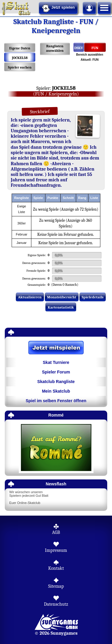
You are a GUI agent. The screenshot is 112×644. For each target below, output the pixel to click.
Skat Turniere (56, 362)
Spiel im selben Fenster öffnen (56, 401)
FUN (95, 48)
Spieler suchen (20, 67)
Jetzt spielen (58, 8)
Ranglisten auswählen (55, 48)
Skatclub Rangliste (56, 382)
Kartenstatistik (61, 307)
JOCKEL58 (20, 58)
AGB (56, 532)
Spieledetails (93, 297)
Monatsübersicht (62, 297)
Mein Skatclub (56, 391)
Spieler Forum (56, 372)
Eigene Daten (20, 48)
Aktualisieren (30, 297)
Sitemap (56, 586)
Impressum (56, 550)
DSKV (79, 48)
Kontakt (56, 568)
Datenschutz (56, 604)
